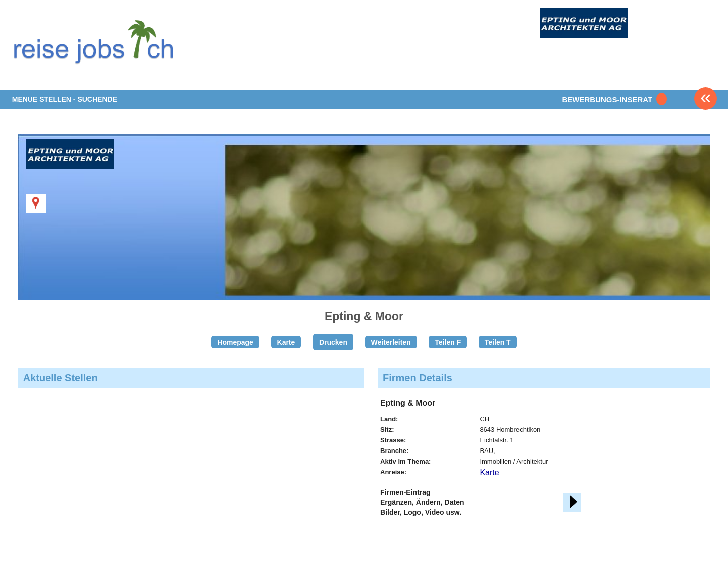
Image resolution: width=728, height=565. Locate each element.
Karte (286, 342)
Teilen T (498, 342)
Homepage (235, 342)
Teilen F (448, 342)
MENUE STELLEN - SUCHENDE (65, 99)
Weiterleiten (391, 342)
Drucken (333, 342)
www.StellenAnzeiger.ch (98, 40)
